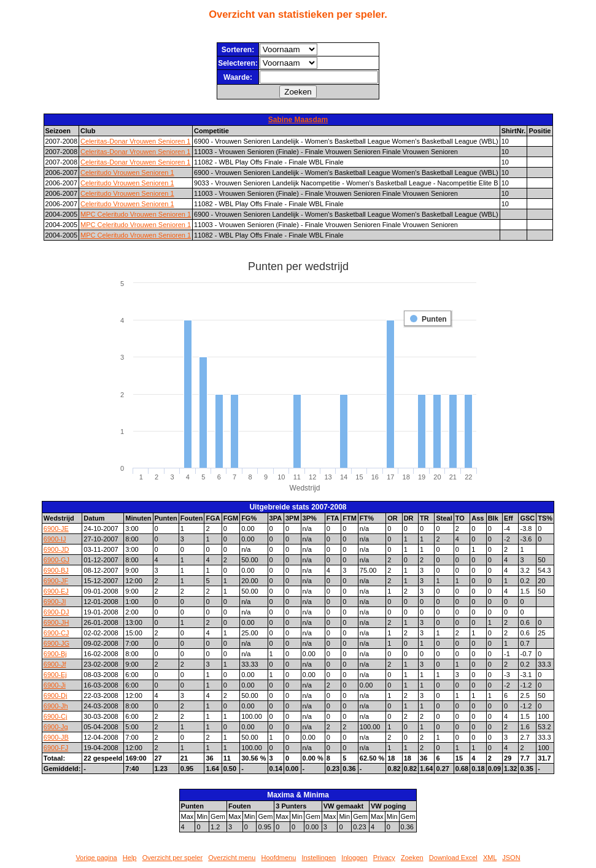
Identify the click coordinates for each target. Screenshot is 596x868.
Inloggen (354, 858)
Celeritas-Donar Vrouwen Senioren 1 (135, 141)
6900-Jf (55, 664)
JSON (511, 858)
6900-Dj (56, 696)
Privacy (384, 858)
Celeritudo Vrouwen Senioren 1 (127, 172)
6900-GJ (56, 560)
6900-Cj (56, 716)
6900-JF (56, 581)
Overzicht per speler (172, 858)
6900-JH (56, 622)
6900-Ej (55, 675)
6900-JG (56, 643)
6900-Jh (56, 706)
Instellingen (319, 858)
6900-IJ (55, 539)
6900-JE (56, 529)
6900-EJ (56, 591)
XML (490, 858)
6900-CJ (56, 633)
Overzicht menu (232, 858)
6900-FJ (56, 748)
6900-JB (56, 737)
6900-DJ (56, 612)
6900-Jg (56, 727)
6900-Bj (55, 654)
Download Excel (453, 858)
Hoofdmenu (278, 858)
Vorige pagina (96, 858)
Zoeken (412, 858)
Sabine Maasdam (298, 120)
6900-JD (56, 549)
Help (130, 858)
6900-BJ (56, 570)
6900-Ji (55, 685)
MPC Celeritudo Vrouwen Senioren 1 (136, 214)
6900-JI (55, 602)
